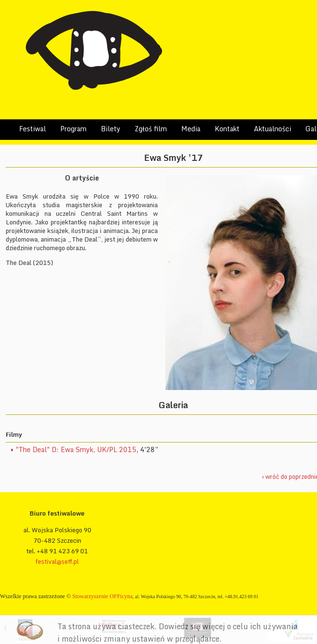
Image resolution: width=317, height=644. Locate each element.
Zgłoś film (151, 129)
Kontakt (227, 129)
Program (73, 129)
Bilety (111, 129)
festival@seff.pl (57, 561)
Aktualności (273, 129)
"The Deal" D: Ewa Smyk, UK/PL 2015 (76, 449)
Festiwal (33, 129)
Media (191, 129)
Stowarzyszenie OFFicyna (102, 596)
